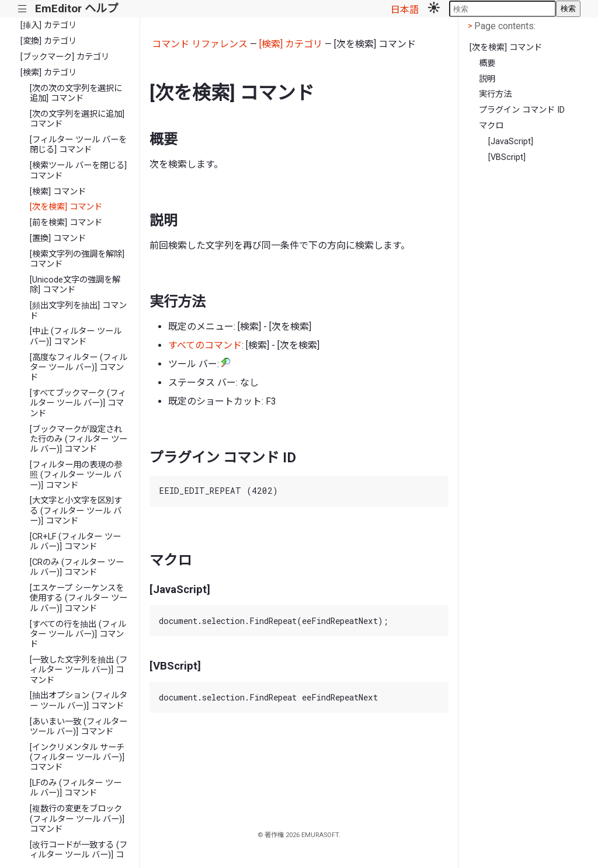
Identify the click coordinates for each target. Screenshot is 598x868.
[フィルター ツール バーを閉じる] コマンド (78, 145)
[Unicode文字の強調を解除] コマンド (75, 285)
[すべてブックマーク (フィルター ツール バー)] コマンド (78, 403)
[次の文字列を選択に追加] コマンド (77, 119)
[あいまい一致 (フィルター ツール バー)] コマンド (79, 727)
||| (22, 9)
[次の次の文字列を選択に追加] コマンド (76, 93)
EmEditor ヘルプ (77, 8)
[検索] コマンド (58, 192)
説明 (487, 79)
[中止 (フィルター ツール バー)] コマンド (76, 336)
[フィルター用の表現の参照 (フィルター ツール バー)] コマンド (76, 475)
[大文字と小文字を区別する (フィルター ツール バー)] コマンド (76, 511)
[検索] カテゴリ (48, 73)
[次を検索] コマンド (66, 207)
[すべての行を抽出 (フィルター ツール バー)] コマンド (78, 635)
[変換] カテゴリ (48, 41)
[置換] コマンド (58, 238)
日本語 (405, 10)
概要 (487, 63)
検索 (568, 8)
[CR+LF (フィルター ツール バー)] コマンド (75, 542)
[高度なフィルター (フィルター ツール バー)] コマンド (79, 368)
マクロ (491, 126)
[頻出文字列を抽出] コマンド (78, 311)
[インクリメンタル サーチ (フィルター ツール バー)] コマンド (77, 758)
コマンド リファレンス (200, 44)
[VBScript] (507, 157)
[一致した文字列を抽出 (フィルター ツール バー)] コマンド (79, 670)
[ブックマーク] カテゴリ (65, 57)
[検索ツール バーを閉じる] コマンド (78, 170)
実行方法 (495, 94)
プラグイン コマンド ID (522, 110)
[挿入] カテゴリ (48, 25)
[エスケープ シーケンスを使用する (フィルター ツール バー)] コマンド (79, 598)
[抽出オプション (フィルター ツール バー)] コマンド (79, 700)
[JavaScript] (511, 142)
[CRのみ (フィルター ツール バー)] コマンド (77, 567)
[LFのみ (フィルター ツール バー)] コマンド (76, 788)
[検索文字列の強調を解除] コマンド (77, 259)
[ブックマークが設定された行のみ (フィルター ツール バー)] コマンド (79, 440)
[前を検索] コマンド (66, 223)
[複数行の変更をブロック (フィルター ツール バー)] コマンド (77, 819)
